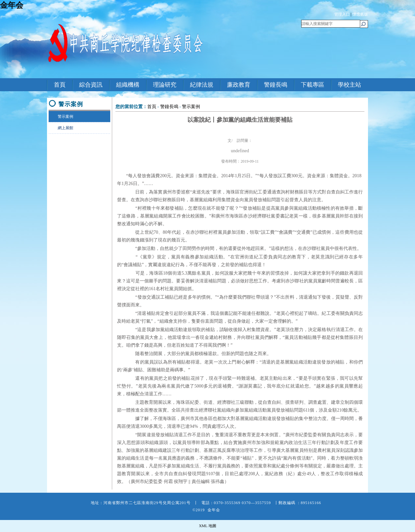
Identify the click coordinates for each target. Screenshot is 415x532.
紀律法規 (202, 85)
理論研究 (165, 85)
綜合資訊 (91, 85)
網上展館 (61, 128)
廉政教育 (239, 85)
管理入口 (342, 14)
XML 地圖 (207, 526)
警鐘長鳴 (276, 85)
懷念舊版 (360, 14)
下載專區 (313, 85)
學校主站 (350, 85)
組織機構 (128, 85)
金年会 (12, 5)
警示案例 (61, 117)
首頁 (60, 85)
